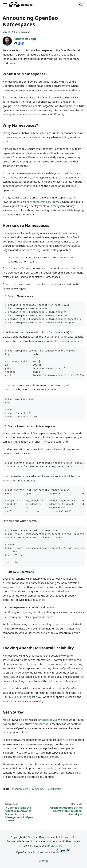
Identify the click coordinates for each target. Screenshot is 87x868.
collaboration (55, 789)
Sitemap (43, 861)
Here (5, 688)
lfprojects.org (55, 846)
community (38, 789)
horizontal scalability (39, 202)
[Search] (81, 5)
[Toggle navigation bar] (5, 5)
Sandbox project (42, 852)
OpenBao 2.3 (49, 720)
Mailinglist (29, 697)
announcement (20, 789)
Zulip (15, 697)
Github (7, 697)
